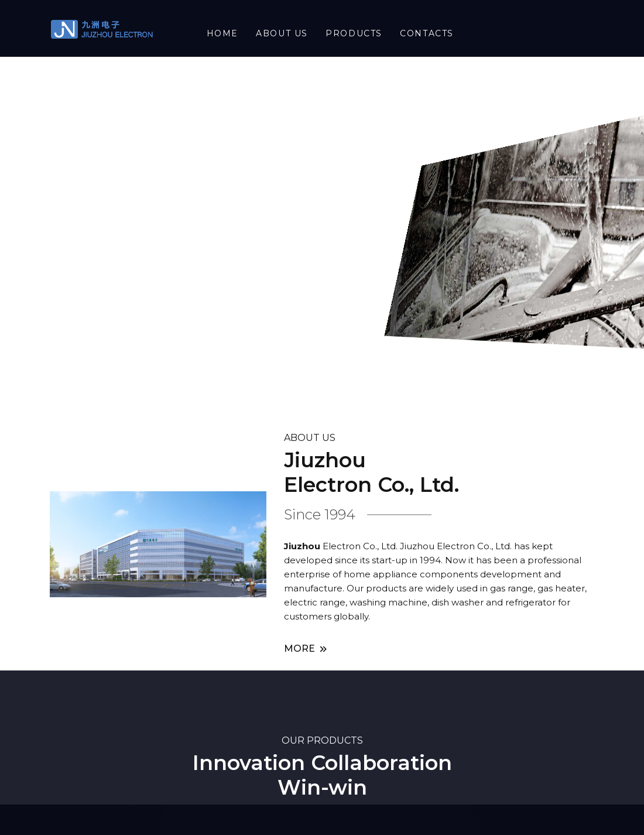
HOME (222, 33)
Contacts (427, 33)
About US (282, 33)
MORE (306, 649)
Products (354, 33)
